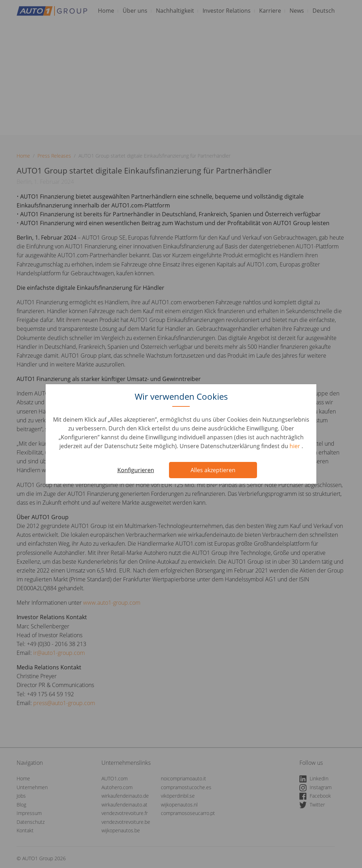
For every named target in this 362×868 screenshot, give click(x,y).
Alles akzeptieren (213, 470)
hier (296, 446)
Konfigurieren (136, 470)
